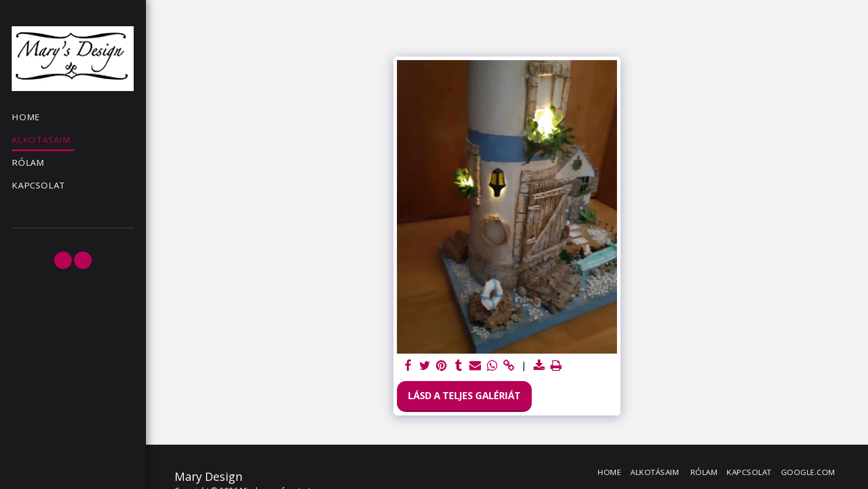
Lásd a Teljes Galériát (464, 395)
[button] (63, 260)
